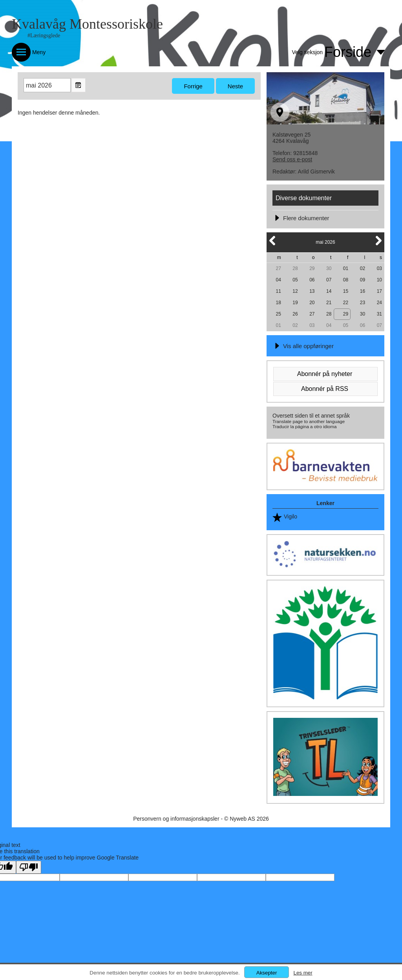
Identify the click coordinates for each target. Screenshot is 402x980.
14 (329, 291)
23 (363, 303)
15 (346, 291)
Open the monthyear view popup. (79, 85)
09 (363, 280)
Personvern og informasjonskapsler (176, 819)
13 (312, 291)
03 (379, 268)
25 (278, 314)
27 (278, 268)
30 (329, 268)
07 (329, 280)
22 (346, 303)
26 (295, 314)
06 (312, 280)
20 (312, 303)
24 (379, 303)
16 (363, 291)
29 (312, 268)
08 (346, 280)
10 (379, 280)
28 (295, 268)
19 (295, 303)
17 (379, 291)
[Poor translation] (29, 867)
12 (295, 291)
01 (346, 268)
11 (278, 291)
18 (278, 303)
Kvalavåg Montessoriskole (87, 24)
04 (278, 280)
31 (379, 314)
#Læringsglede (44, 36)
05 (295, 280)
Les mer (303, 973)
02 (363, 268)
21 (329, 303)
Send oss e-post (292, 159)
